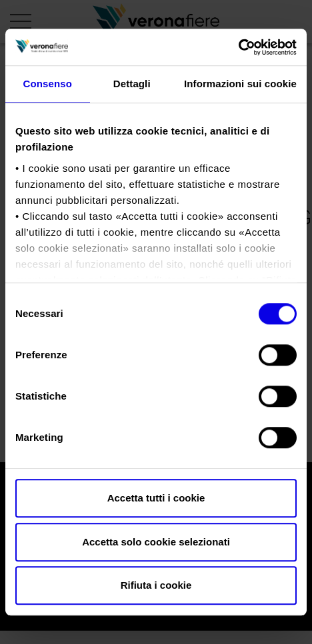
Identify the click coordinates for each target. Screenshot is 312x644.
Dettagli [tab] (132, 84)
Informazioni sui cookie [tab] (240, 84)
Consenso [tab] (48, 84)
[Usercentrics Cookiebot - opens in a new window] (238, 47)
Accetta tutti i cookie (156, 498)
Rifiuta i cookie (156, 585)
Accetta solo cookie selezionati (156, 542)
